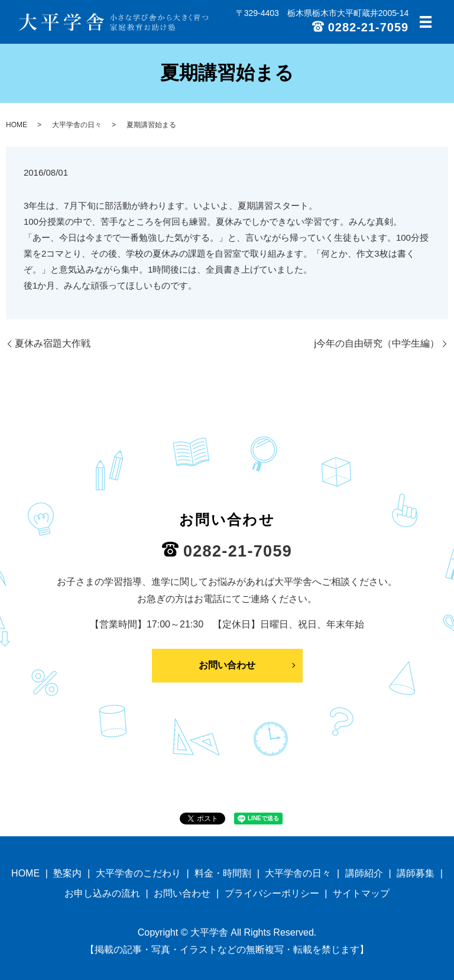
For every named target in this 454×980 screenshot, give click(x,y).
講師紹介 (364, 873)
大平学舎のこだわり (138, 873)
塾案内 (67, 873)
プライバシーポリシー (272, 893)
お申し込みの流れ (102, 893)
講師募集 (416, 873)
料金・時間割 (223, 873)
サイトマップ (361, 893)
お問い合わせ (227, 665)
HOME (17, 125)
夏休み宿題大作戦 (53, 343)
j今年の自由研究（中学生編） (377, 343)
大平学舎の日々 (77, 125)
